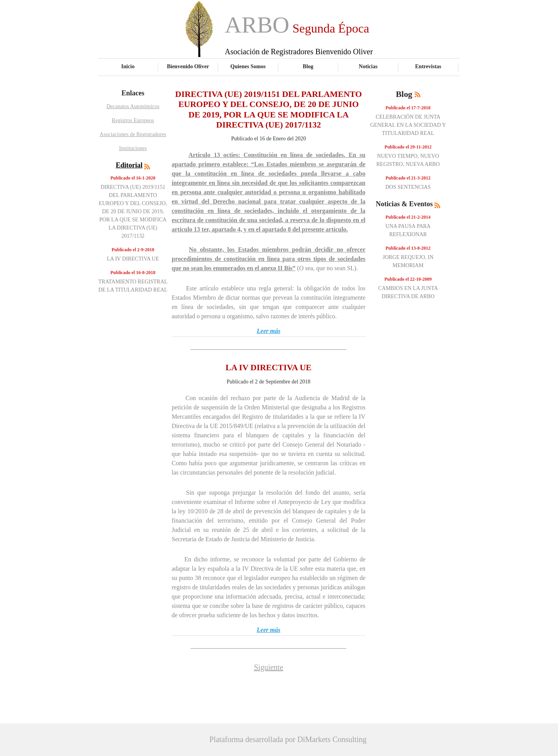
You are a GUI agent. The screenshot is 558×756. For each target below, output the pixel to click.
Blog (308, 66)
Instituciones (133, 148)
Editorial (129, 165)
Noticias (368, 66)
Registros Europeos (133, 120)
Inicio (128, 66)
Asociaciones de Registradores (133, 134)
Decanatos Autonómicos (133, 106)
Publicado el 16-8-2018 (133, 273)
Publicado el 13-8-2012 (408, 248)
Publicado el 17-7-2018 (408, 108)
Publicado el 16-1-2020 (133, 178)
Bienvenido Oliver (188, 66)
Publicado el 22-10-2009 (408, 279)
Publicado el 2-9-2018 (133, 250)
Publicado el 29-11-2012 (408, 147)
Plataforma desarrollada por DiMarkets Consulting (288, 739)
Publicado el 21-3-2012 (408, 178)
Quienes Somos (248, 66)
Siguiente (269, 667)
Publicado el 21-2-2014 (408, 217)
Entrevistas (428, 66)
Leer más (269, 331)
